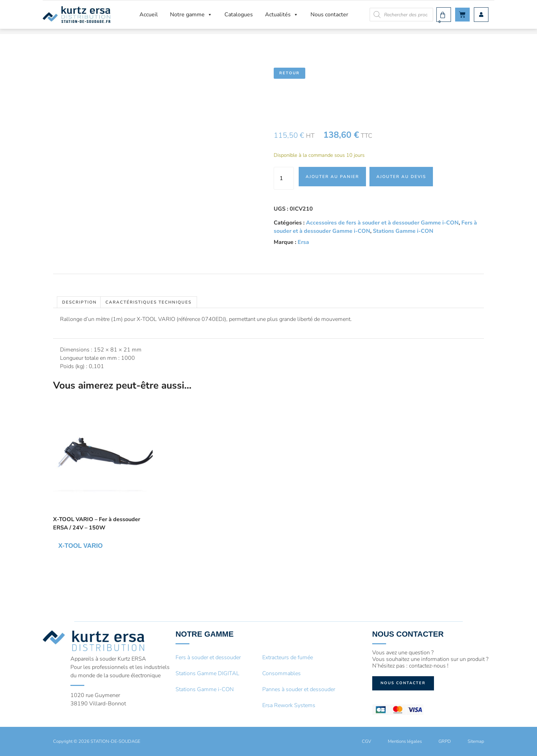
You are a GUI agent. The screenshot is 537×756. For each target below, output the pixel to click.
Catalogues (239, 15)
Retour (289, 73)
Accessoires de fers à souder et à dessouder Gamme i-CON (382, 223)
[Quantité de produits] (284, 178)
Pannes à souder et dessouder (299, 689)
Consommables (282, 673)
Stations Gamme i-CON (403, 231)
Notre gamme (191, 15)
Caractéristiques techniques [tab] (148, 302)
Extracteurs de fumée (288, 657)
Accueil (149, 15)
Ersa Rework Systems (289, 705)
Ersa (303, 242)
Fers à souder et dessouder (208, 657)
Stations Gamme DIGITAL (207, 673)
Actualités (282, 15)
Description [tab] (79, 302)
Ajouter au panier (332, 177)
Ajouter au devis (401, 177)
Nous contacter (329, 15)
